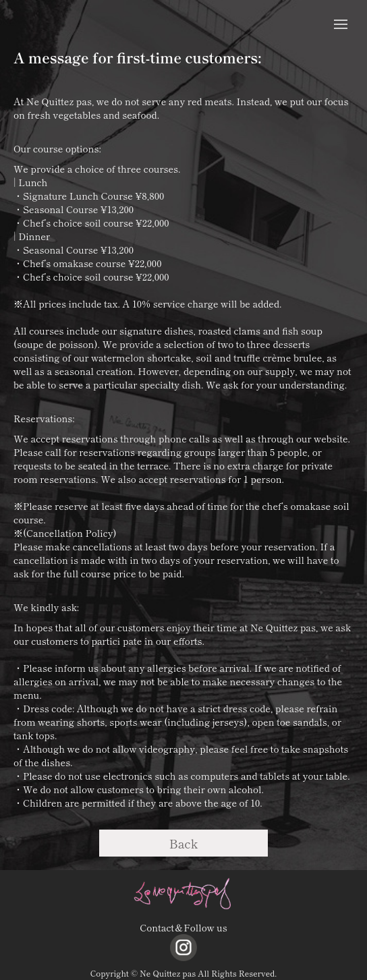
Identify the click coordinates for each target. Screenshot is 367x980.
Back (184, 843)
